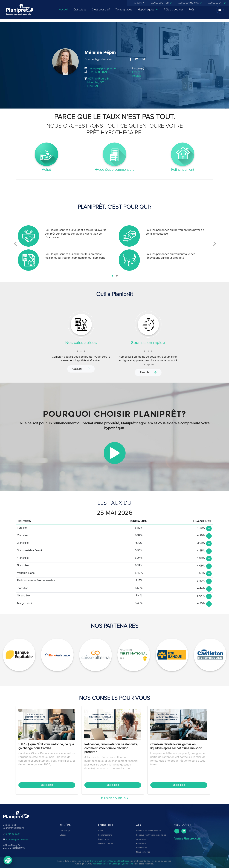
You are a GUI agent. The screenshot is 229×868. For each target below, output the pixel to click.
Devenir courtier (106, 844)
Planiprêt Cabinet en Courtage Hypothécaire (110, 861)
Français (137, 3)
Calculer (81, 369)
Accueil (63, 11)
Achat (101, 831)
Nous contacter (143, 852)
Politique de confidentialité (148, 831)
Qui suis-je (80, 11)
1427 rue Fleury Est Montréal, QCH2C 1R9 (99, 82)
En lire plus (47, 785)
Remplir (148, 372)
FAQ (191, 11)
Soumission (141, 848)
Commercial (104, 839)
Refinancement (105, 835)
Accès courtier (162, 3)
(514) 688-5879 (98, 72)
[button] (112, 276)
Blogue (63, 835)
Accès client (217, 3)
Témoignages (124, 11)
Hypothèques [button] (148, 11)
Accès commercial (190, 3)
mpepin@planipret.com (104, 69)
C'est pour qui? (101, 11)
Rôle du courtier (173, 11)
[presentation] (15, 244)
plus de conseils (115, 798)
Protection (141, 844)
